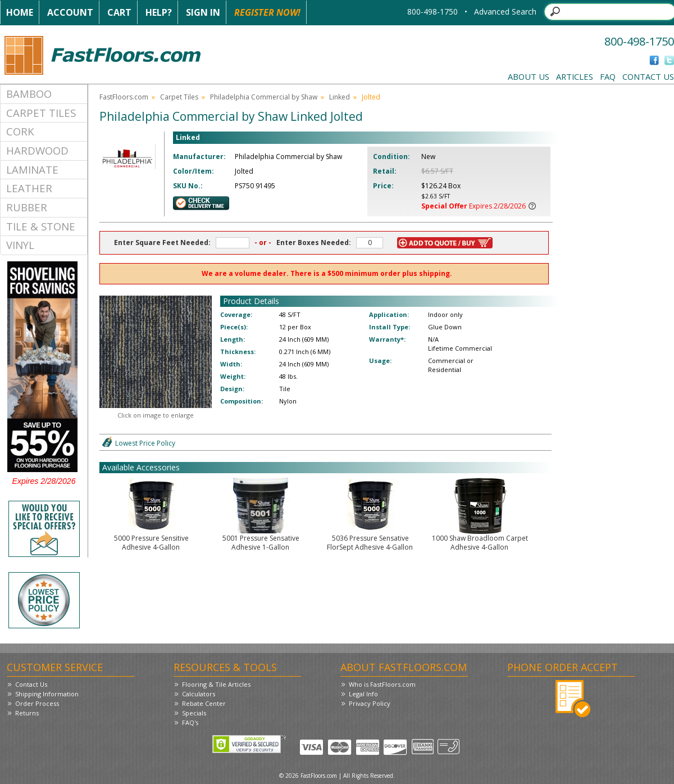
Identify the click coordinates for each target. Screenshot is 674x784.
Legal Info (363, 694)
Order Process (37, 703)
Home (20, 12)
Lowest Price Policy (145, 443)
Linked (340, 97)
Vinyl (20, 245)
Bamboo (29, 94)
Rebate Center (204, 703)
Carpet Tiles (41, 113)
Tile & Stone (41, 226)
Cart (119, 12)
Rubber (27, 207)
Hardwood (37, 150)
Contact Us (648, 76)
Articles (575, 76)
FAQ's (190, 722)
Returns (27, 713)
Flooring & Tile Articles (216, 684)
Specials (194, 713)
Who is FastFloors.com (382, 684)
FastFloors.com (124, 97)
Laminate (32, 169)
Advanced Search (505, 12)
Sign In (203, 12)
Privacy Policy (370, 703)
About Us (529, 76)
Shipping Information (47, 694)
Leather (29, 188)
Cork (20, 131)
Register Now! (267, 12)
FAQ (608, 76)
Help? (159, 12)
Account (70, 12)
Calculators (199, 694)
